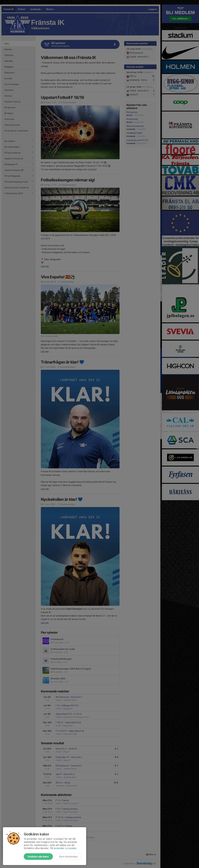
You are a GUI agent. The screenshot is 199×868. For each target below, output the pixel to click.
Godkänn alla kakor (38, 857)
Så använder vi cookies (63, 848)
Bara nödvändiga (68, 857)
